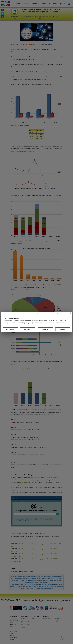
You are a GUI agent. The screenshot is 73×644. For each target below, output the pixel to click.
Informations (60, 314)
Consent (13, 314)
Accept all (45, 329)
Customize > (28, 329)
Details (36, 314)
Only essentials (10, 329)
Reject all (63, 329)
